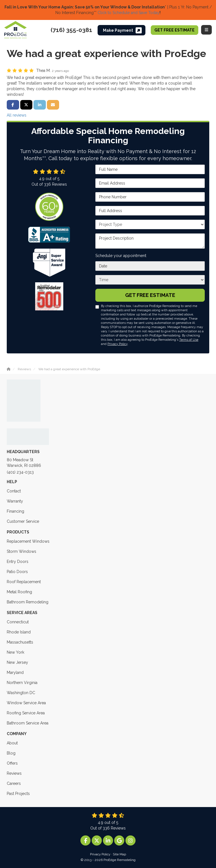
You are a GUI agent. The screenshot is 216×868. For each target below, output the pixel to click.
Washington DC (21, 693)
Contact (14, 491)
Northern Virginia (22, 683)
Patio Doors (17, 572)
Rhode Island (19, 632)
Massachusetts (20, 642)
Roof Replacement (24, 582)
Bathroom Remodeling (28, 602)
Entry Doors (18, 562)
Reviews (14, 773)
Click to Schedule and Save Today (128, 13)
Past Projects (18, 794)
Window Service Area (26, 703)
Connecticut (18, 622)
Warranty (15, 501)
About (12, 743)
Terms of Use (189, 340)
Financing (15, 511)
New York (15, 652)
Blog (11, 753)
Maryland (15, 672)
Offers (12, 763)
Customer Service (23, 521)
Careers (14, 783)
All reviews (17, 115)
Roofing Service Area (26, 713)
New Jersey (17, 662)
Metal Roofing (19, 592)
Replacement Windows (28, 541)
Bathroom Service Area (28, 723)
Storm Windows (22, 551)
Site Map (119, 854)
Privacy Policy (117, 344)
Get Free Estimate (175, 30)
